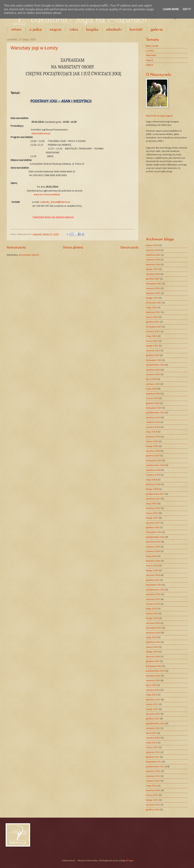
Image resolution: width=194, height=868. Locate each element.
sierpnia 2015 (153, 599)
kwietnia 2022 (153, 312)
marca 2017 (152, 513)
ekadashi (114, 30)
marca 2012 (152, 747)
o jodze (36, 30)
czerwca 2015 (153, 604)
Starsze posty (129, 248)
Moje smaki (152, 46)
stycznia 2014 (153, 657)
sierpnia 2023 (153, 288)
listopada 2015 (154, 585)
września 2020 (153, 370)
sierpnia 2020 (153, 375)
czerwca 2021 (153, 331)
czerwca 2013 (153, 690)
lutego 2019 (152, 446)
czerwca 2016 (153, 551)
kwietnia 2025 (153, 255)
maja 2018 (152, 480)
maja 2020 (152, 389)
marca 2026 (152, 245)
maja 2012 (152, 743)
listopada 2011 (154, 762)
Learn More (171, 9)
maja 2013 (152, 695)
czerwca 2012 (153, 738)
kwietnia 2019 (153, 437)
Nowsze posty (16, 248)
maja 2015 (152, 609)
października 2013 (155, 671)
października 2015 (155, 590)
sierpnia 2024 (153, 260)
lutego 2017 (152, 518)
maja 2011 (152, 786)
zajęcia (55, 30)
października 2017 (155, 494)
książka (92, 30)
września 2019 (153, 418)
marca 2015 (152, 614)
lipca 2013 (151, 685)
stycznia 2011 (153, 805)
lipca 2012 (151, 733)
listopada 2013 (154, 666)
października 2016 (155, 537)
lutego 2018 (152, 489)
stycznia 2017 (153, 523)
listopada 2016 (154, 532)
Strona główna (73, 248)
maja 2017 (152, 504)
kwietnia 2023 (153, 293)
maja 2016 (152, 556)
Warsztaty (151, 55)
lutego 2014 (152, 652)
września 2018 (153, 470)
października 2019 (155, 413)
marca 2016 (152, 566)
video (74, 30)
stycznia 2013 (153, 714)
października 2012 (155, 724)
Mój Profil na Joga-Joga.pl (159, 116)
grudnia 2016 (153, 528)
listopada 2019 (154, 408)
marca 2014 (152, 647)
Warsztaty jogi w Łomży (34, 48)
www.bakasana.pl (41, 134)
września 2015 (153, 594)
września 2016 (153, 542)
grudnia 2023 (153, 279)
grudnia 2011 (153, 757)
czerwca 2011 (153, 781)
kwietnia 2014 (153, 642)
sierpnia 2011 (153, 776)
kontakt (136, 30)
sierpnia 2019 (153, 422)
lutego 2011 (152, 800)
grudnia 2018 (153, 456)
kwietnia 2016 (153, 561)
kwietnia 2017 (153, 508)
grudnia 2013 (153, 661)
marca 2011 (152, 795)
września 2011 (153, 771)
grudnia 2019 (153, 403)
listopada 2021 (154, 327)
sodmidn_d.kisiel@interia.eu (55, 202)
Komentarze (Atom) (29, 255)
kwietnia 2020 (153, 394)
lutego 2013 (152, 709)
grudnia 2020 (153, 355)
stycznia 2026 (153, 250)
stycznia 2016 (153, 575)
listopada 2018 (154, 461)
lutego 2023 (152, 298)
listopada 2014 (154, 628)
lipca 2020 (151, 379)
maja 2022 (152, 308)
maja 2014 (152, 637)
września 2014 (153, 633)
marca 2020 (152, 398)
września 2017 (153, 499)
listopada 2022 (154, 303)
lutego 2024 (152, 269)
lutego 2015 (152, 618)
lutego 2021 (152, 346)
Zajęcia (150, 60)
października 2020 (155, 365)
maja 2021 (152, 336)
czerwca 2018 (153, 475)
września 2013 (153, 676)
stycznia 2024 (153, 274)
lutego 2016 (152, 571)
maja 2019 (152, 432)
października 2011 (155, 767)
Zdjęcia (150, 65)
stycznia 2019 (153, 451)
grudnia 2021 (153, 322)
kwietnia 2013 (153, 700)
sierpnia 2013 (153, 681)
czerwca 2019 (153, 427)
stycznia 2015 (153, 623)
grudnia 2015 (153, 580)
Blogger (130, 861)
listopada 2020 (154, 360)
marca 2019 (152, 441)
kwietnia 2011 (153, 790)
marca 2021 (152, 341)
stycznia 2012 (153, 752)
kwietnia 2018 (153, 484)
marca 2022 (152, 317)
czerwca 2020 (153, 384)
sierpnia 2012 (153, 728)
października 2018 (155, 465)
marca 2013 (152, 704)
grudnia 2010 (153, 810)
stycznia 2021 (153, 351)
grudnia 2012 (153, 719)
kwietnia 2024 (153, 265)
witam (16, 30)
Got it (187, 9)
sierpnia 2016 (153, 547)
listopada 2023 (154, 284)
